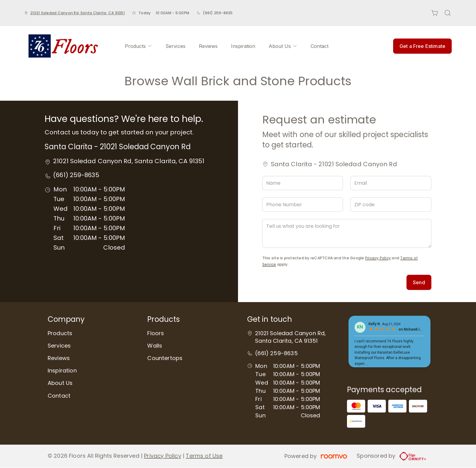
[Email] (391, 183)
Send (419, 282)
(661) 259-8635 (218, 13)
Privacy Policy (378, 258)
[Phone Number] (303, 205)
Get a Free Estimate (422, 46)
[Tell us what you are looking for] (347, 233)
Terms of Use (204, 456)
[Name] (303, 183)
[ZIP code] (391, 205)
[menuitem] (138, 46)
